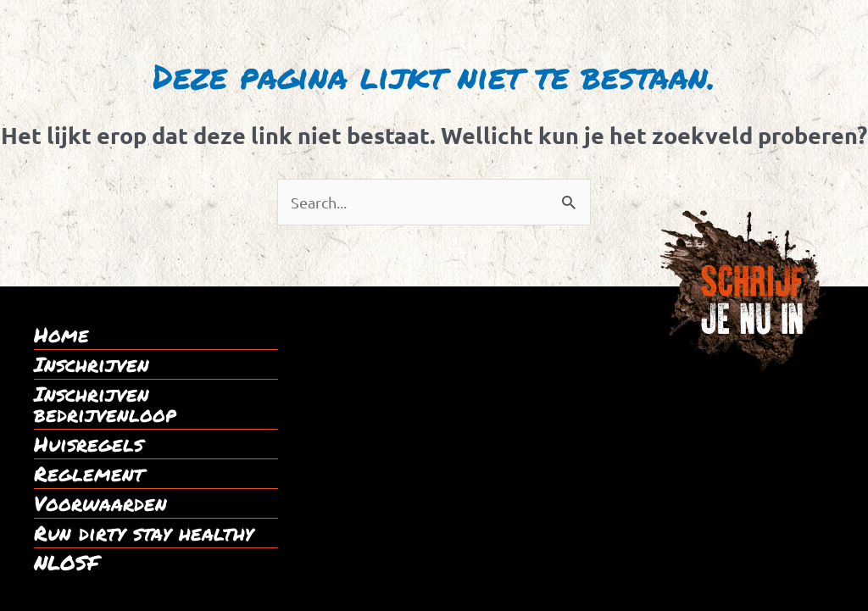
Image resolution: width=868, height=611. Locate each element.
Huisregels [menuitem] (89, 444)
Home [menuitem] (61, 335)
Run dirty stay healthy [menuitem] (144, 533)
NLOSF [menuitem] (67, 563)
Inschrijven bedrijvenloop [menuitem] (105, 404)
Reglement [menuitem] (89, 474)
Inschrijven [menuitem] (92, 364)
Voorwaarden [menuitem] (100, 503)
